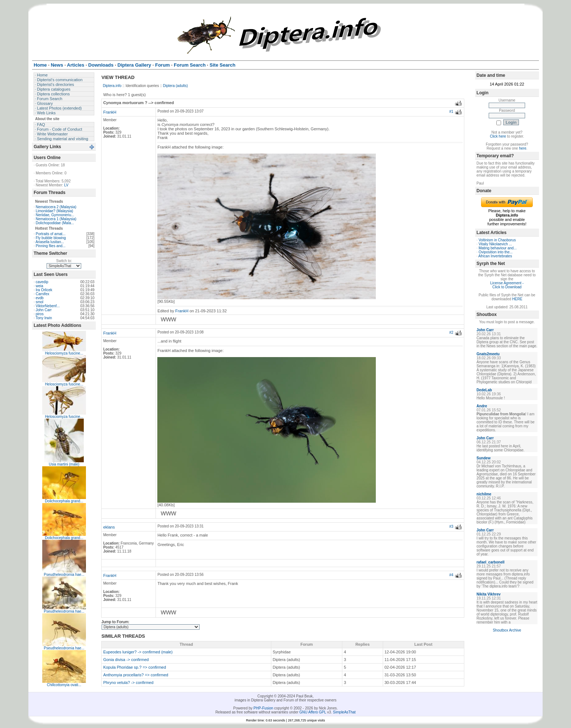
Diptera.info (112, 86)
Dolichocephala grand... (64, 501)
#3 (451, 527)
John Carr (44, 310)
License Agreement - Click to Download (507, 285)
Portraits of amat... (51, 234)
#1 (451, 112)
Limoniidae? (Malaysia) (54, 211)
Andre (482, 406)
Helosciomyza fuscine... (64, 353)
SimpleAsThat (344, 712)
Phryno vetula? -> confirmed (128, 682)
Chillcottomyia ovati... (64, 685)
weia (40, 286)
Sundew (484, 458)
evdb (40, 298)
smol (40, 302)
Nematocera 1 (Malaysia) (56, 219)
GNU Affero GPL (313, 712)
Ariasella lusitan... (50, 242)
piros (40, 314)
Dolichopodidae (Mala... (55, 223)
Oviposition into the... (495, 252)
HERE (517, 299)
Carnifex (42, 294)
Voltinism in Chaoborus (497, 240)
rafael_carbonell (491, 562)
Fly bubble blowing (51, 238)
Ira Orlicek (44, 290)
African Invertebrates (495, 256)
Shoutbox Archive (507, 630)
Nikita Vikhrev (489, 594)
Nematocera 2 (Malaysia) (56, 207)
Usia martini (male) (64, 464)
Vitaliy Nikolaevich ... (495, 244)
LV (66, 185)
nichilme (484, 494)
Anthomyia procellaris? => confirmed (136, 675)
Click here (498, 136)
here (523, 148)
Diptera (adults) (176, 86)
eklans (109, 527)
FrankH (110, 112)
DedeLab (484, 390)
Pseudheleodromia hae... (64, 575)
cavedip (42, 282)
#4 (451, 575)
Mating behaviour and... (498, 248)
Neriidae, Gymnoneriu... (55, 215)
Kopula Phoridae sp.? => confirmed (134, 667)
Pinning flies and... (51, 246)
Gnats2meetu (488, 354)
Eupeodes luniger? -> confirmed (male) (138, 652)
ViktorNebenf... (48, 306)
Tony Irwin (44, 318)
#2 (451, 333)
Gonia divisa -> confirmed (126, 660)
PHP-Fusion (263, 708)
